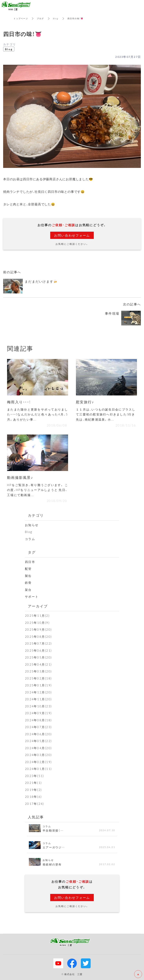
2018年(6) (33, 797)
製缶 (28, 576)
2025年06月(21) (38, 650)
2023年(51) (34, 776)
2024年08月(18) (38, 720)
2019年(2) (33, 790)
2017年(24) (34, 804)
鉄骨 (28, 583)
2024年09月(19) (38, 713)
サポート (32, 597)
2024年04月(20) (38, 748)
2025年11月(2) (37, 616)
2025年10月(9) (37, 623)
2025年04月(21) (38, 664)
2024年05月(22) (38, 741)
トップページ (21, 18)
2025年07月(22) (38, 643)
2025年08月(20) (38, 637)
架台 (28, 590)
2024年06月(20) (38, 734)
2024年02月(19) (38, 762)
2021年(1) (33, 783)
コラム (30, 539)
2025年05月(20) (38, 657)
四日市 (30, 562)
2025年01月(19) (38, 685)
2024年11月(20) (38, 699)
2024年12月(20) (38, 692)
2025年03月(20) (38, 671)
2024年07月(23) (38, 727)
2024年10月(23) (38, 706)
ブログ (41, 18)
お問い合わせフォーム (72, 235)
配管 (28, 569)
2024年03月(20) (38, 755)
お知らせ (32, 525)
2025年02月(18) (38, 678)
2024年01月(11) (38, 769)
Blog (56, 18)
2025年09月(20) (38, 629)
